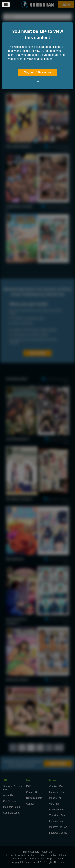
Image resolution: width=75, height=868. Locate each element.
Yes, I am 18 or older (38, 72)
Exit (37, 81)
